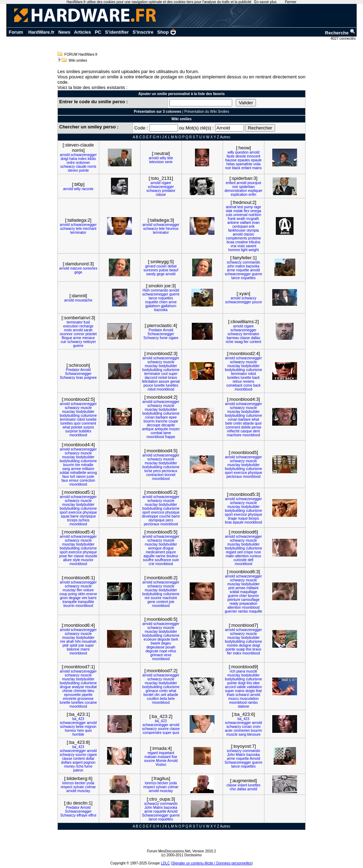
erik (252, 226)
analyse (78, 687)
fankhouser (237, 230)
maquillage (248, 592)
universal (240, 215)
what (66, 427)
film (79, 590)
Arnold (168, 330)
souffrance (163, 560)
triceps (72, 520)
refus (172, 651)
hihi (78, 642)
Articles (83, 32)
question (242, 152)
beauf (174, 270)
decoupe (153, 425)
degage (75, 598)
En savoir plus (265, 2)
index (82, 159)
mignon (91, 727)
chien (163, 302)
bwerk (155, 643)
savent (251, 246)
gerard (150, 266)
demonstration (236, 191)
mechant (90, 229)
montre (232, 645)
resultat (91, 687)
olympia (253, 230)
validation (254, 687)
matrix (240, 266)
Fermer (291, 2)
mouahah (89, 642)
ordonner (83, 163)
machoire (234, 435)
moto (68, 330)
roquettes (248, 278)
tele (170, 158)
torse (148, 471)
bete (229, 423)
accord (230, 687)
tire (78, 465)
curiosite (240, 560)
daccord (151, 378)
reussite (91, 556)
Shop (167, 32)
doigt (65, 159)
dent (256, 431)
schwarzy (68, 167)
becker (80, 783)
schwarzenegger (83, 155)
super (173, 374)
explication (239, 195)
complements (237, 238)
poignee (90, 378)
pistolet (91, 334)
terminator (78, 233)
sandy (151, 274)
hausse (231, 160)
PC (98, 32)
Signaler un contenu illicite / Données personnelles (212, 863)
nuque (243, 518)
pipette (87, 695)
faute (230, 156)
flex (247, 211)
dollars (66, 762)
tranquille (70, 602)
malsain (151, 757)
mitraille (87, 465)
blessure (254, 734)
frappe (170, 437)
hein (81, 731)
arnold (65, 155)
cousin (161, 266)
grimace (157, 655)
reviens (248, 382)
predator (169, 191)
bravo (173, 378)
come (248, 385)
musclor (87, 560)
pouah (171, 647)
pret (231, 588)
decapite (168, 425)
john (231, 266)
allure (67, 560)
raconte (87, 189)
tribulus (255, 242)
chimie (68, 691)
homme (234, 250)
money (69, 766)
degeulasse (155, 647)
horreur (71, 731)
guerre (257, 274)
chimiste (80, 691)
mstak (238, 211)
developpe (150, 516)
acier (229, 731)
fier (246, 342)
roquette (243, 270)
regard (231, 552)
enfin (252, 195)
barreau (233, 338)
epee (173, 417)
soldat (64, 473)
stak (229, 211)
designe (245, 645)
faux (66, 477)
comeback (234, 385)
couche (165, 516)
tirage (232, 518)
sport (229, 473)
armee (76, 469)
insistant (164, 757)
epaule (256, 160)
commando (251, 262)
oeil (240, 552)
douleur (172, 556)
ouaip (240, 649)
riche (230, 342)
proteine (255, 238)
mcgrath (253, 219)
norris (92, 167)
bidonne (73, 649)
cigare (166, 183)
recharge (86, 326)
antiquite (161, 429)
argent (78, 762)
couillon (153, 699)
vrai (234, 246)
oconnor (66, 334)
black (236, 168)
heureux (172, 229)
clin (157, 695)
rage (257, 207)
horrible (78, 734)
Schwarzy (151, 338)
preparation (248, 604)
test (240, 207)
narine (161, 556)
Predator (155, 330)
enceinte (70, 699)
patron (78, 770)
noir (228, 168)
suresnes (90, 268)
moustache (84, 300)
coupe (173, 421)
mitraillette (78, 473)
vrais (241, 246)
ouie (176, 560)
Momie (161, 761)
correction (87, 480)
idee (256, 683)
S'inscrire (143, 32)
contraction (155, 475)
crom (257, 727)
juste (91, 477)
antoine (233, 223)
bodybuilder (168, 366)
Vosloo (161, 765)
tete (79, 229)
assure (164, 382)
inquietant (166, 753)
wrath (241, 219)
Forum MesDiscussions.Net (169, 851)
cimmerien (242, 731)
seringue (155, 548)
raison (81, 477)
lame (167, 433)
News (64, 32)
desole (241, 156)
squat (65, 516)
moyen (174, 429)
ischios (84, 520)
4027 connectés (344, 38)
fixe (174, 757)
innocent (253, 156)
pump (248, 207)
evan (256, 223)
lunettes (172, 385)
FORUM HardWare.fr (81, 54)
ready (234, 604)
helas (230, 164)
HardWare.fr (41, 32)
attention (242, 556)
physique (255, 473)
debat (172, 266)
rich (233, 671)
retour (237, 382)
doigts (250, 691)
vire (84, 598)
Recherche (340, 33)
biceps (254, 518)
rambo (243, 611)
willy (163, 158)
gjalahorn (153, 306)
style (76, 560)
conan (150, 417)
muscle (169, 362)
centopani (240, 226)
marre (85, 649)
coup (63, 594)
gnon (64, 598)
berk (175, 639)
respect (66, 787)
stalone (244, 706)
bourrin (149, 421)
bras (80, 378)
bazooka (253, 266)
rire (147, 598)
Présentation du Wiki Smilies (207, 112)
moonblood (165, 389)
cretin (238, 423)
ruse (258, 552)
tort (72, 477)
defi (251, 560)
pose (63, 556)
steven (73, 170)
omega (256, 211)
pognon (90, 762)
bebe (80, 727)
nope (163, 651)
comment (89, 423)
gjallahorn (169, 306)
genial (175, 382)
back (256, 378)
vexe (167, 655)
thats (231, 695)
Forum (16, 32)
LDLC (166, 863)
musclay (151, 366)
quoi (77, 423)
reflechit (233, 431)
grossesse (85, 699)
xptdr (74, 645)
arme (231, 270)
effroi (92, 815)
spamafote (244, 164)
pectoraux (169, 471)
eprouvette (72, 695)
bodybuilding (152, 370)
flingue (67, 338)
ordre (71, 163)
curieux (256, 556)
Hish (146, 290)
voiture (89, 590)
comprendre (152, 733)
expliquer (255, 191)
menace (89, 338)
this (249, 649)
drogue (168, 548)
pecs (157, 471)
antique (148, 429)
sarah (88, 330)
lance (236, 278)
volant (242, 785)
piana (241, 671)
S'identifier (117, 32)
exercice (240, 473)
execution (71, 326)
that (259, 691)
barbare (162, 417)
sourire (156, 598)
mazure (76, 268)
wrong (92, 473)
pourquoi (254, 183)
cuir (63, 342)
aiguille (149, 556)
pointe (84, 170)
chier (243, 596)
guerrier (231, 611)
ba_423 (78, 719)
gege (78, 272)
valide (241, 687)
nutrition (255, 215)
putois (164, 270)
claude (81, 167)
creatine (242, 242)
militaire (88, 469)
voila (257, 164)
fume (164, 338)
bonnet (170, 475)
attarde (248, 423)
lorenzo (68, 783)
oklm (81, 594)
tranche (161, 421)
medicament (155, 552)
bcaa (230, 242)
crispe (248, 552)
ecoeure (150, 639)
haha (73, 159)
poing (72, 594)
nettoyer (89, 342)
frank (232, 219)
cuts (229, 215)
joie (172, 602)
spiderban (247, 187)
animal (231, 207)
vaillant (245, 223)
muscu (233, 699)
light (244, 250)
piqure (171, 552)
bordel (149, 695)
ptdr (66, 645)
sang (66, 469)
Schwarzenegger (161, 334)
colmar (90, 787)
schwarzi (242, 695)
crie (152, 564)
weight (254, 250)
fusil (87, 322)
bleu (91, 691)
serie (169, 162)
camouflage (250, 600)
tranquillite (86, 602)
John (231, 755)
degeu (166, 643)
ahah (70, 642)
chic (233, 789)
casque (246, 431)
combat (157, 433)
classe (161, 195)
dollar (90, 759)
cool (164, 374)
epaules (244, 160)
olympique (88, 516)
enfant (246, 168)
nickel (163, 378)
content (255, 342)
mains (257, 168)
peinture (234, 600)
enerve (92, 594)
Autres (225, 137)
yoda (90, 783)
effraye (82, 815)
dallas (256, 338)
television (157, 162)
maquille (255, 611)
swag (238, 342)
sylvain (79, 787)
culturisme (171, 370)
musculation (249, 699)
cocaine (91, 703)
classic (249, 234)
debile (246, 427)
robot (152, 389)
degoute (164, 639)
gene (151, 602)
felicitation (150, 382)
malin (230, 556)
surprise (72, 431)
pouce (257, 302)
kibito (92, 159)
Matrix (241, 755)
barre (75, 516)
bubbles (85, 431)
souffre (148, 560)
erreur (74, 480)
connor (79, 334)
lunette (160, 385)
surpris (89, 427)
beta (163, 699)
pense (256, 427)
